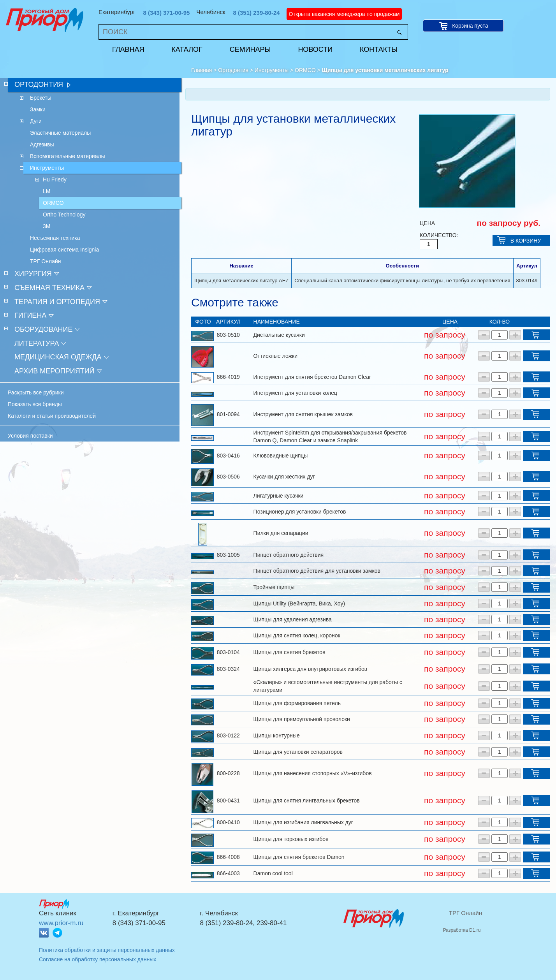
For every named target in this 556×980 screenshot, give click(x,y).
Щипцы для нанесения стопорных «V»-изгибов (313, 773)
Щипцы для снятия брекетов (289, 652)
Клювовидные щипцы (281, 456)
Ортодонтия (233, 70)
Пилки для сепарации (281, 533)
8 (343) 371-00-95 (166, 13)
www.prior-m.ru (61, 923)
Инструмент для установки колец (295, 393)
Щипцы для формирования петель (297, 703)
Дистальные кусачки (279, 335)
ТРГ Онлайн (465, 913)
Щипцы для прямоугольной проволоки (302, 719)
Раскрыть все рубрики (36, 392)
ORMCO (305, 70)
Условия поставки (30, 436)
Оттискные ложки (275, 356)
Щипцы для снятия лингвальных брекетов (307, 801)
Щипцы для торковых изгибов (291, 839)
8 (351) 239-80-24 (257, 13)
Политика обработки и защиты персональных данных (107, 950)
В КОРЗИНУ (526, 241)
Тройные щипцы (274, 587)
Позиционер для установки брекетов (300, 512)
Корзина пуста (470, 26)
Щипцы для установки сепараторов (298, 752)
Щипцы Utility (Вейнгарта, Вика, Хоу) (299, 603)
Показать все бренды (35, 404)
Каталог (187, 49)
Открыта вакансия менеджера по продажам (344, 14)
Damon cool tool (273, 873)
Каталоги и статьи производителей (52, 416)
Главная (128, 49)
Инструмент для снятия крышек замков (303, 414)
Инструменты (272, 70)
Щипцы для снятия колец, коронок (297, 635)
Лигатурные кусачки (279, 496)
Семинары (250, 49)
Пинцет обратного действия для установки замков (317, 571)
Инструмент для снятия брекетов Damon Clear (312, 377)
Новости (315, 49)
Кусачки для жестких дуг (284, 477)
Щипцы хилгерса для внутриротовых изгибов (311, 669)
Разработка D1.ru (462, 930)
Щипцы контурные (277, 735)
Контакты (379, 49)
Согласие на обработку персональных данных (98, 959)
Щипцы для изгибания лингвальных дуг (303, 822)
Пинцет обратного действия (289, 555)
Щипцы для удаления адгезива (293, 619)
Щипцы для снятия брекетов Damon (299, 857)
